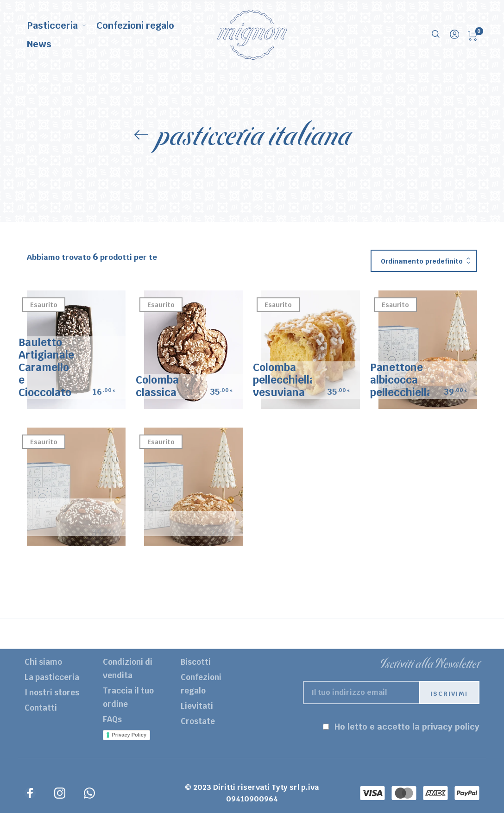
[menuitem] (62, 25)
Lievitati (197, 706)
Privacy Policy (129, 735)
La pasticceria (52, 677)
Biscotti (196, 662)
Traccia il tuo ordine (128, 697)
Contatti (41, 708)
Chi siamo (43, 662)
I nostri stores (52, 693)
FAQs (112, 719)
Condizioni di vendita (128, 669)
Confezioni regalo (201, 684)
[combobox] (424, 261)
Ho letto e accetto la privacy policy (407, 727)
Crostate (198, 721)
